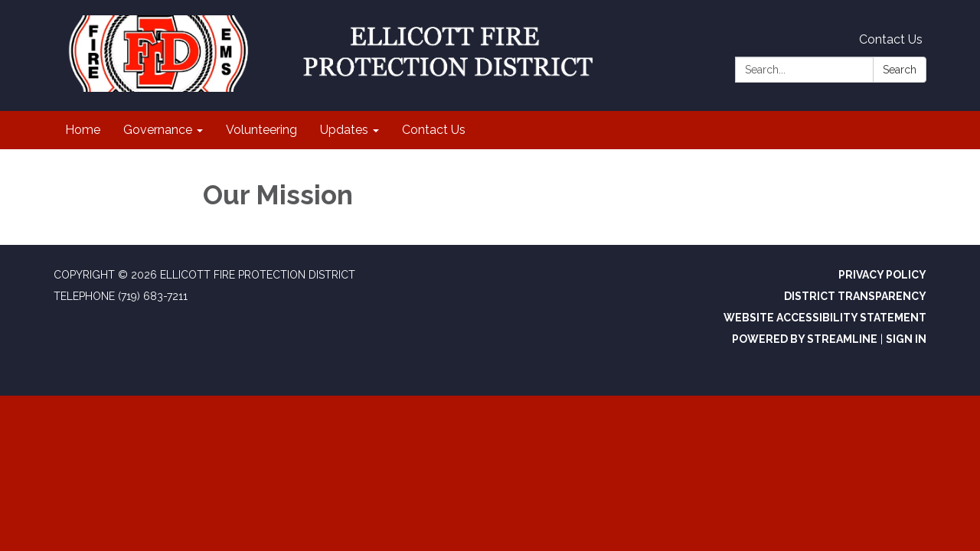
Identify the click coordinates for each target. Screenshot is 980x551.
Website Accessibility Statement (825, 318)
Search (900, 70)
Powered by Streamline (805, 339)
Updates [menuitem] (344, 130)
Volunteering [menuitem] (261, 130)
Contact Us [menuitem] (434, 130)
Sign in (906, 339)
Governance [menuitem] (158, 130)
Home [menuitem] (83, 130)
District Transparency (855, 296)
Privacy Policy (882, 275)
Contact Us (891, 39)
